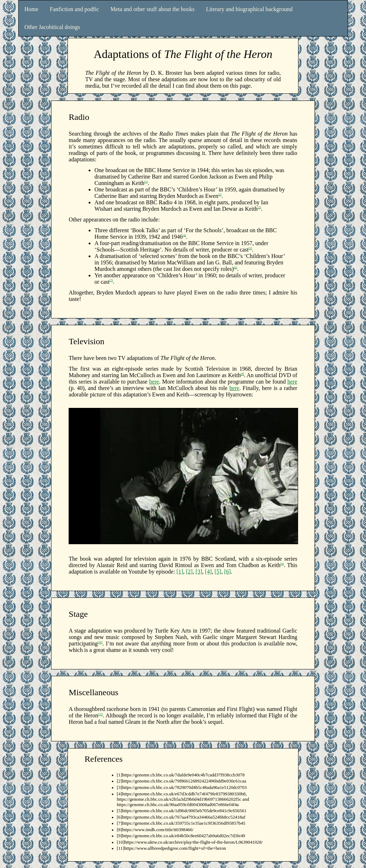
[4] (184, 235)
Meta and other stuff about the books (152, 9)
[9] (282, 564)
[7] (111, 280)
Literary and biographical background (249, 9)
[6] (235, 267)
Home (31, 9)
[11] (101, 714)
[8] (242, 374)
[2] (220, 194)
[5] (250, 248)
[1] (146, 182)
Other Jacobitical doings (52, 27)
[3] (259, 207)
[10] (100, 642)
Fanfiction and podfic (74, 9)
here (154, 382)
